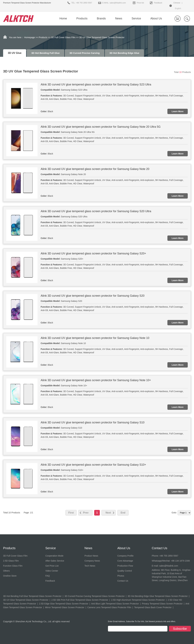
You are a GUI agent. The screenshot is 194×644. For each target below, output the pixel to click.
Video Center (52, 571)
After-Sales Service (55, 561)
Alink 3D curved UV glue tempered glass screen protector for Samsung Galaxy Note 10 (95, 338)
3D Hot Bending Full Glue (45, 53)
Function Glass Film (13, 566)
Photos (121, 576)
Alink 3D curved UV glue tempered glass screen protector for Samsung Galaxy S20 (93, 296)
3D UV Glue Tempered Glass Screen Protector (26, 600)
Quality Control (125, 571)
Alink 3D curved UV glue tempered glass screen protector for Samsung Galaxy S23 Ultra (96, 84)
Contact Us (123, 581)
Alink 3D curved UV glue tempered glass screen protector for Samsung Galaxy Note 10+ (96, 380)
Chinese (177, 3)
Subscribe (180, 629)
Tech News (90, 566)
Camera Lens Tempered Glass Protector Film (109, 607)
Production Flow (125, 566)
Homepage (30, 37)
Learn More (177, 111)
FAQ (48, 576)
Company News (92, 561)
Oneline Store (10, 576)
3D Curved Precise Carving (85, 53)
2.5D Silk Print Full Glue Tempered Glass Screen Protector (80, 600)
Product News (91, 556)
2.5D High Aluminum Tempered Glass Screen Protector (138, 600)
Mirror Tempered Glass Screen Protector (65, 607)
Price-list (140, 3)
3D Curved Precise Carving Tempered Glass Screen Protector (94, 596)
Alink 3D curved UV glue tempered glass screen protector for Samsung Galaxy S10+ (93, 465)
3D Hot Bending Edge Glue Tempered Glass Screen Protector (158, 596)
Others (6, 571)
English (178, 8)
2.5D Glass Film (11, 561)
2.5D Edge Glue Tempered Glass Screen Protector (64, 604)
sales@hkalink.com (118, 3)
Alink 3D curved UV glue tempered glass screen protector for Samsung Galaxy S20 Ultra (96, 211)
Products (43, 37)
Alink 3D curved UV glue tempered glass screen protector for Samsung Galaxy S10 (93, 422)
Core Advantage (125, 561)
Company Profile (125, 556)
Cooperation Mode (54, 556)
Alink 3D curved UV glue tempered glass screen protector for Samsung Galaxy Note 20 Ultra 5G (101, 127)
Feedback (158, 3)
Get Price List (52, 566)
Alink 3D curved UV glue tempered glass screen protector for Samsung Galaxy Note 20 (95, 169)
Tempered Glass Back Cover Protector (153, 607)
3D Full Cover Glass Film (63, 37)
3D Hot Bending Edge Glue (124, 53)
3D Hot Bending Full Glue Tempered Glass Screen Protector (32, 596)
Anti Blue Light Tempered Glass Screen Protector (115, 604)
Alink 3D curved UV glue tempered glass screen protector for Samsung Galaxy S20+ (93, 253)
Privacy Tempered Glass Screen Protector (162, 604)
